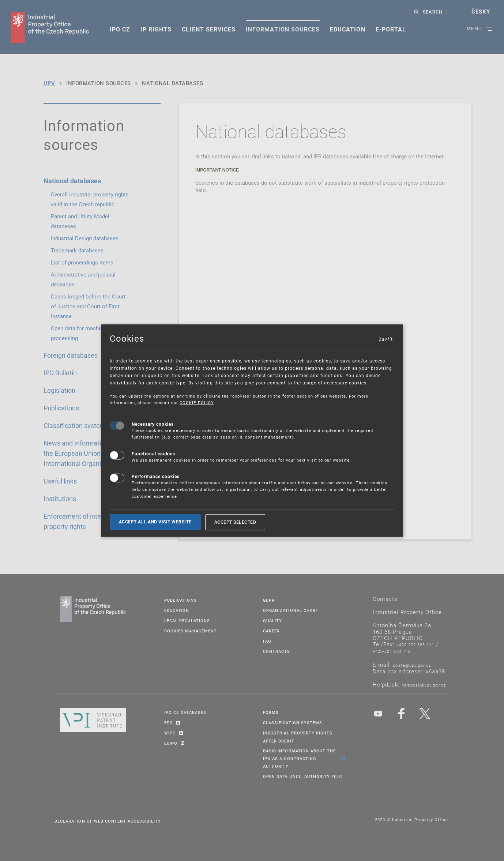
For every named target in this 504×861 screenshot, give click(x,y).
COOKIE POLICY (197, 403)
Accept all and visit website (155, 522)
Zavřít (385, 339)
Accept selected (235, 522)
